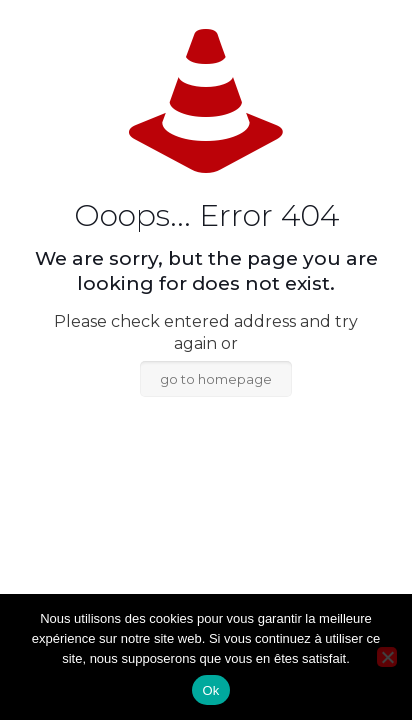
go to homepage (216, 379)
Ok (210, 690)
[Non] (387, 657)
